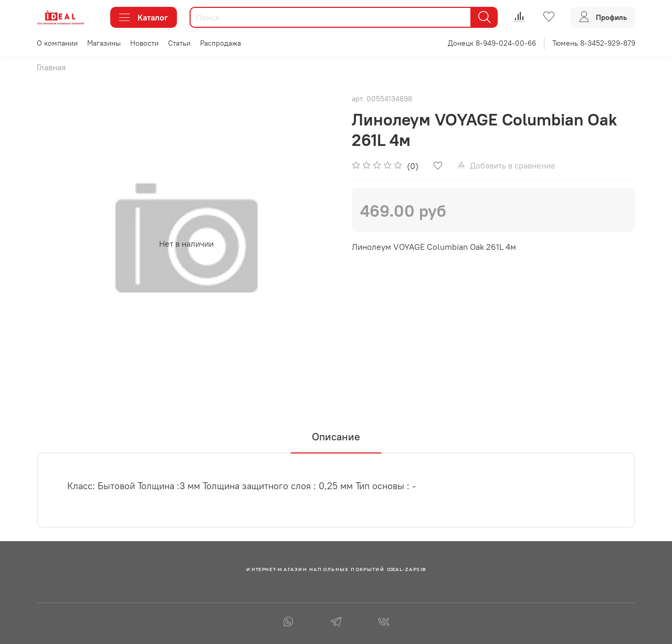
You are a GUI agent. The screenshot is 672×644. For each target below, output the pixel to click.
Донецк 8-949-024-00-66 (492, 43)
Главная (51, 67)
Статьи (179, 43)
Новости (144, 43)
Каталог (144, 17)
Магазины (104, 43)
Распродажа (220, 43)
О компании (57, 43)
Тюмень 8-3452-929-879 (594, 43)
